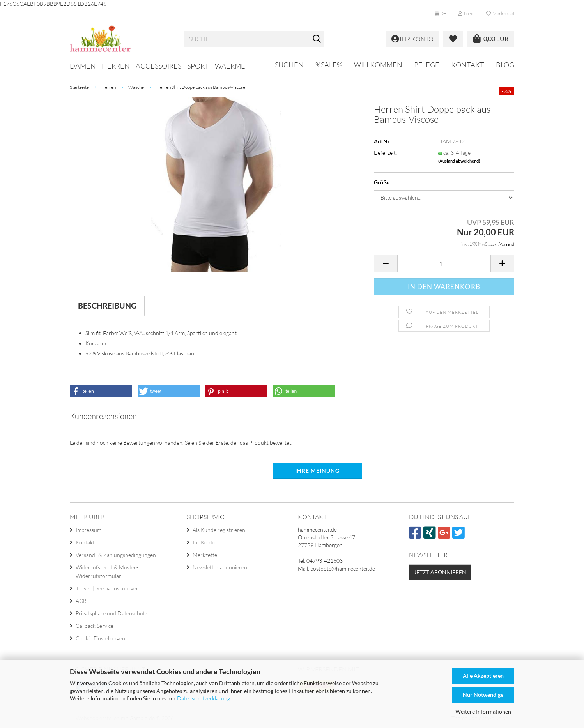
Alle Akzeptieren (483, 676)
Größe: (382, 182)
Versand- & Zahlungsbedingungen (116, 555)
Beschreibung (107, 306)
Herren (116, 66)
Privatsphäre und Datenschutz (111, 613)
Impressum (88, 530)
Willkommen (378, 65)
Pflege (427, 65)
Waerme (230, 66)
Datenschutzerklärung (204, 698)
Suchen (289, 65)
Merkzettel (500, 13)
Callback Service (95, 626)
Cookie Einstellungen (100, 638)
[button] (441, 14)
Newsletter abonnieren (220, 567)
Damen (83, 66)
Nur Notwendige (483, 695)
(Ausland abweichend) (459, 161)
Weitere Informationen (483, 711)
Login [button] (466, 13)
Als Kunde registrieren (219, 530)
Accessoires (158, 66)
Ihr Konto (204, 542)
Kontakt (468, 65)
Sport (198, 66)
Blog (505, 65)
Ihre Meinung (317, 471)
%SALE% (329, 65)
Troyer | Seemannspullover (107, 588)
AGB (81, 601)
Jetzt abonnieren (440, 572)
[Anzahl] (444, 264)
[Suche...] (317, 39)
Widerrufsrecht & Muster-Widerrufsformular (107, 572)
